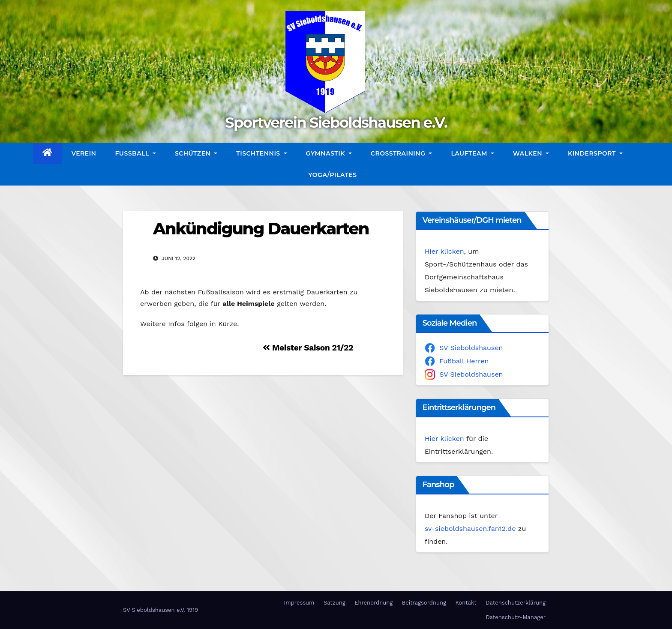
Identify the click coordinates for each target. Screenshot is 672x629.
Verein (84, 153)
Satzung (334, 603)
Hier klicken (444, 251)
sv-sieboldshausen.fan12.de (470, 529)
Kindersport (595, 153)
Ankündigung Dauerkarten (261, 229)
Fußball (135, 153)
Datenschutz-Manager (516, 617)
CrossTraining (402, 153)
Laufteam (472, 153)
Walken (531, 153)
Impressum (299, 603)
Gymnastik (329, 153)
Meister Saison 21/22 (308, 348)
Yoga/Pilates (332, 175)
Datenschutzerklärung (516, 603)
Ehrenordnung (373, 603)
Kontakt (466, 603)
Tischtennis (261, 153)
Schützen (196, 153)
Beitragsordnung (424, 603)
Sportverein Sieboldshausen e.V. (336, 123)
